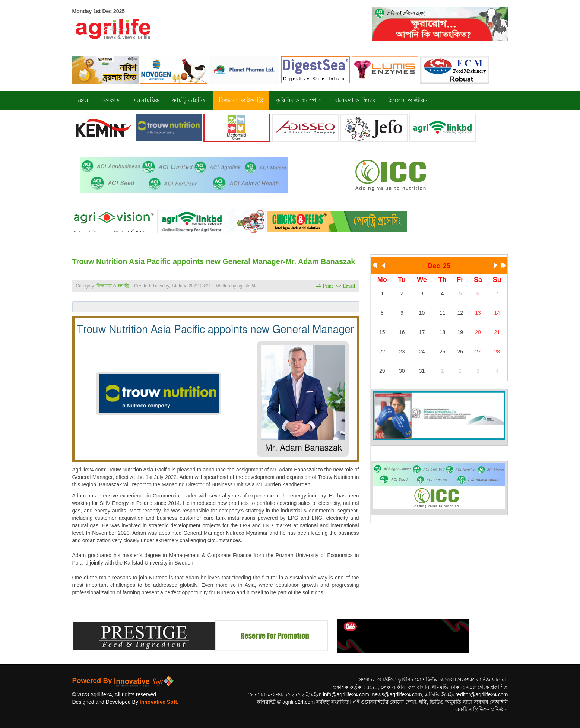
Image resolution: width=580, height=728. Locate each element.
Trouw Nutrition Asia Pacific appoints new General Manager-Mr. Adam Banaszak (214, 261)
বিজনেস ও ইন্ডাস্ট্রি (113, 286)
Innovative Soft (158, 702)
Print (327, 286)
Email (348, 286)
